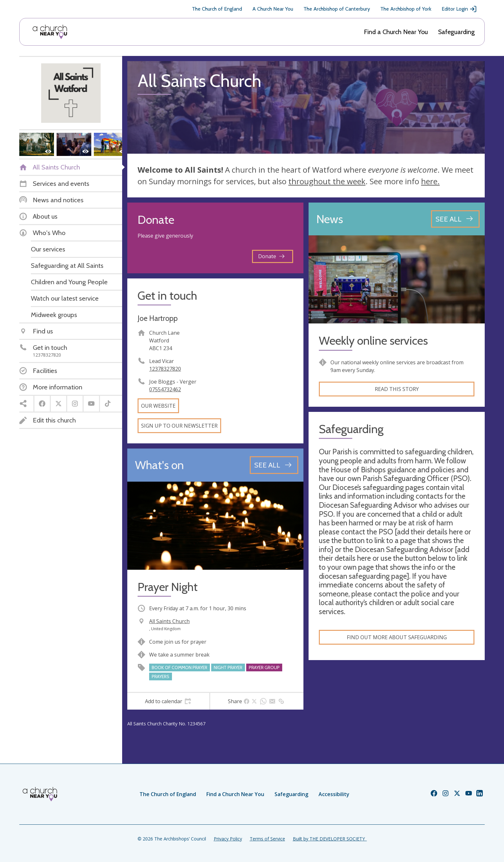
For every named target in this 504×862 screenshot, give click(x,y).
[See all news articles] (455, 219)
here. (430, 181)
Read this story (397, 389)
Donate (271, 256)
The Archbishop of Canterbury (337, 9)
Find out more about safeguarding (397, 637)
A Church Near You (273, 9)
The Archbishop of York (406, 9)
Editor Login (459, 9)
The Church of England (217, 9)
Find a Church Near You (396, 32)
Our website (158, 406)
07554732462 (165, 389)
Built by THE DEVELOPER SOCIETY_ (330, 839)
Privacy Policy (228, 839)
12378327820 (165, 369)
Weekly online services (373, 341)
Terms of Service (267, 839)
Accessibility (334, 794)
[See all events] (274, 465)
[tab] (168, 701)
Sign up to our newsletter (179, 426)
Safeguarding (456, 32)
